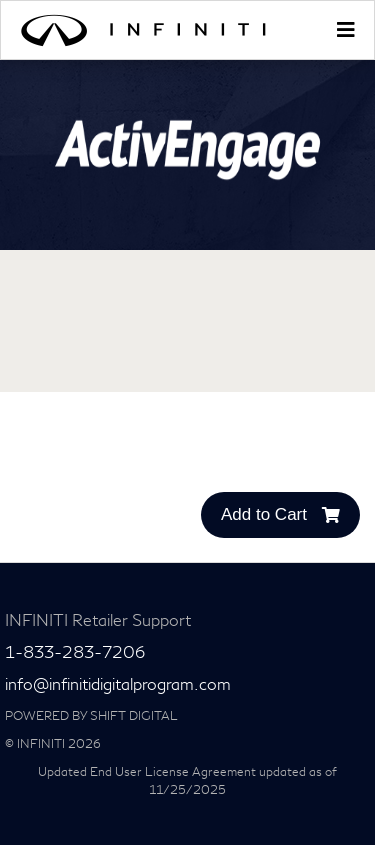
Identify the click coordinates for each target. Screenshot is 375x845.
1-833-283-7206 (75, 652)
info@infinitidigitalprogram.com (118, 684)
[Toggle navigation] (345, 30)
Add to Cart (280, 514)
